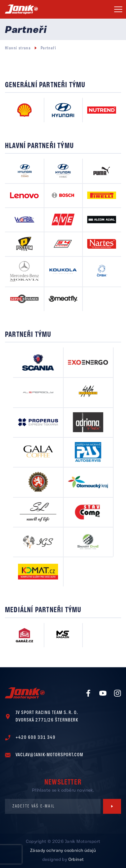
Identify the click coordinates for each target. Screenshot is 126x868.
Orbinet (76, 860)
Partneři (48, 48)
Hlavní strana (18, 48)
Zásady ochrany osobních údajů (63, 851)
